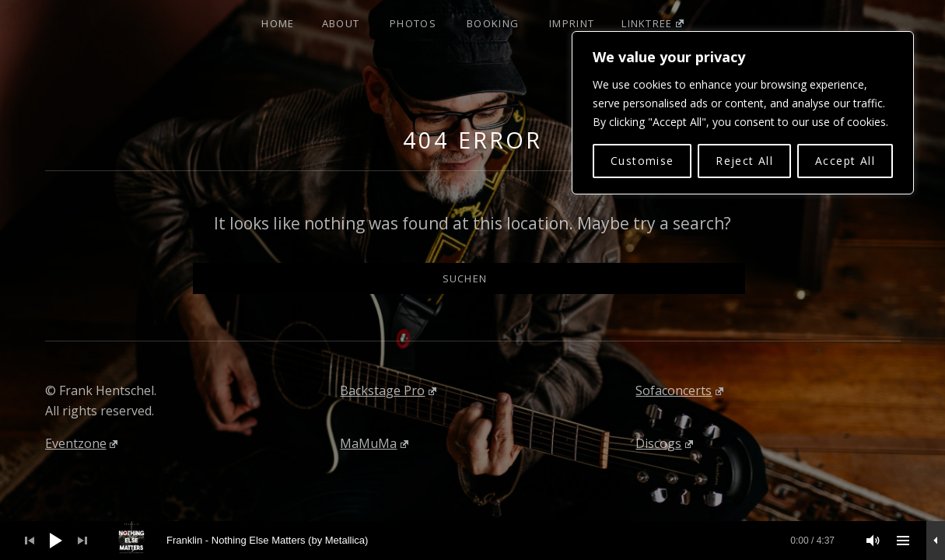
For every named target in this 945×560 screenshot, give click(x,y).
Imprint (572, 23)
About (341, 23)
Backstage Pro (388, 390)
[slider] (481, 541)
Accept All (845, 161)
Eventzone (82, 443)
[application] (472, 541)
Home (278, 23)
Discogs (664, 443)
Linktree (652, 23)
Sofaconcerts (679, 390)
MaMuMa (374, 443)
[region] (743, 113)
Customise (642, 161)
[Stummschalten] (873, 541)
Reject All (744, 161)
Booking (493, 23)
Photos (413, 23)
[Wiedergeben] (56, 541)
